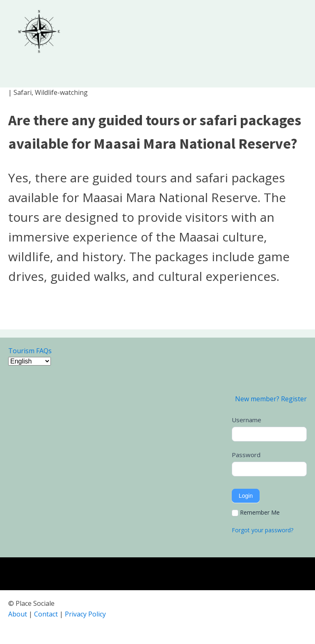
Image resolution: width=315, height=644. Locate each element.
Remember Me (256, 513)
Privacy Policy (85, 614)
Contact (46, 614)
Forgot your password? (262, 530)
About (18, 614)
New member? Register (271, 399)
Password (246, 455)
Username (247, 420)
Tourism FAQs (30, 351)
